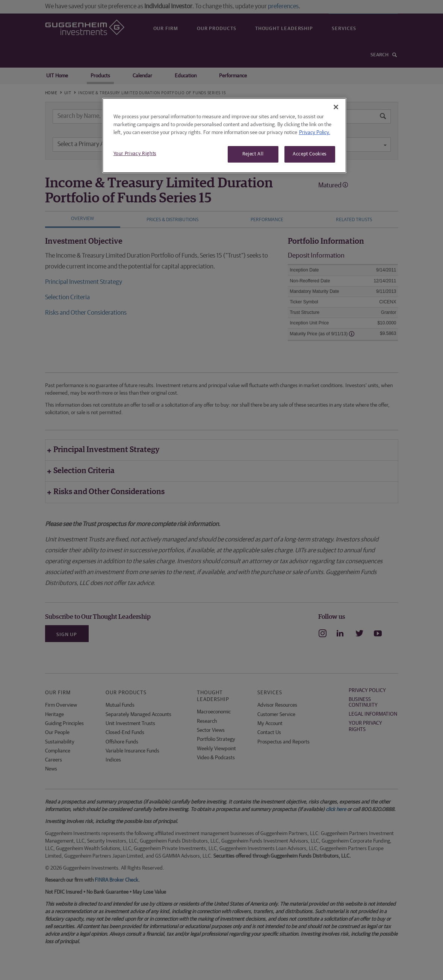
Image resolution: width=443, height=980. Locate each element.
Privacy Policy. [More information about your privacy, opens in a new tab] (315, 133)
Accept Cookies (310, 154)
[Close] (336, 107)
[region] (224, 136)
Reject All (253, 154)
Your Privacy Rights (135, 154)
